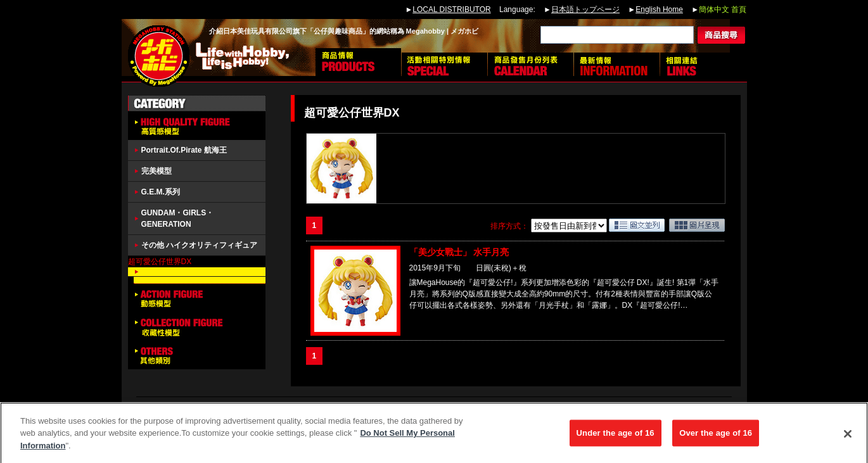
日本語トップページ (585, 10)
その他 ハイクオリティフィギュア (199, 245)
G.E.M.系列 (161, 192)
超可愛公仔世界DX (160, 262)
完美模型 (156, 171)
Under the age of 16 (616, 439)
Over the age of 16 (716, 439)
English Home (659, 10)
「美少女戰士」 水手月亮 (459, 252)
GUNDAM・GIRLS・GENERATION (178, 219)
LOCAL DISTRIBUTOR (451, 10)
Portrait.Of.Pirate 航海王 (184, 150)
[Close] (848, 440)
